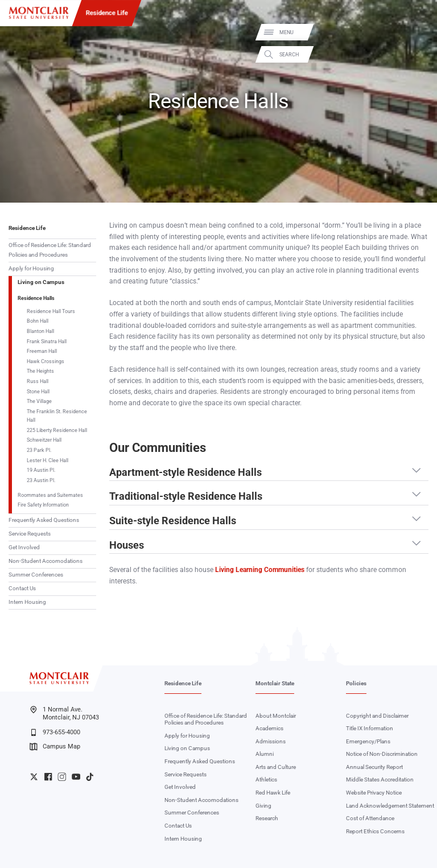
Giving (263, 806)
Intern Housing (27, 602)
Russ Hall (38, 381)
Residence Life (107, 13)
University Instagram (62, 777)
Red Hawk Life (273, 793)
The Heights (40, 371)
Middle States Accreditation (380, 779)
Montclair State (275, 683)
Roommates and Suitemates (50, 495)
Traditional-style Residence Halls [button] (186, 496)
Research (267, 818)
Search (419, 54)
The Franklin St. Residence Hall (57, 416)
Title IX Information (370, 728)
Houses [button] (127, 545)
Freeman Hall (42, 351)
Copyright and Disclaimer (377, 716)
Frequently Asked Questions (44, 520)
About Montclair (276, 716)
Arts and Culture (276, 767)
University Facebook (48, 777)
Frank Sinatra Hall (47, 341)
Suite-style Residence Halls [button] (173, 521)
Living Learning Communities (260, 570)
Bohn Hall (38, 321)
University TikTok (90, 777)
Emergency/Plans (368, 741)
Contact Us (22, 588)
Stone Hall (38, 391)
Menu (416, 33)
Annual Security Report (374, 767)
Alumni (265, 754)
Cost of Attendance (370, 818)
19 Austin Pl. (41, 470)
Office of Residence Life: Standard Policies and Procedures (50, 250)
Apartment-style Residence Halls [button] (185, 472)
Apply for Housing (31, 268)
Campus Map (55, 747)
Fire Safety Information (43, 505)
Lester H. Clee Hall (48, 460)
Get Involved (24, 547)
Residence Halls (36, 298)
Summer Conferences (36, 575)
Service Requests (30, 534)
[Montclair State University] (39, 13)
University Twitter (34, 777)
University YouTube (76, 777)
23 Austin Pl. (41, 480)
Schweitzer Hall (44, 440)
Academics (269, 728)
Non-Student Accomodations (46, 561)
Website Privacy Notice (374, 793)
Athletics (266, 779)
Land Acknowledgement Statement (390, 806)
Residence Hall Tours (51, 311)
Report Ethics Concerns (375, 831)
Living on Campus (41, 282)
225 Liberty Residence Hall (57, 430)
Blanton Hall (40, 331)
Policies (356, 683)
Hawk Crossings (46, 361)
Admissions (271, 741)
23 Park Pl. (39, 450)
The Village (39, 401)
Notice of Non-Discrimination (382, 754)
